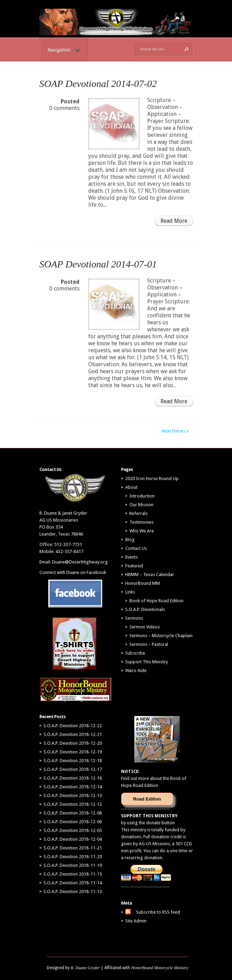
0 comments (64, 108)
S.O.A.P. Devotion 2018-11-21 (73, 848)
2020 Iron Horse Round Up (152, 478)
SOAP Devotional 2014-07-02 (98, 84)
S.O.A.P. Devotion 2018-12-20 (73, 743)
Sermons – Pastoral (149, 644)
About (131, 487)
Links (130, 592)
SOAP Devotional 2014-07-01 (98, 264)
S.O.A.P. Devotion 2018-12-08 (73, 813)
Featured (134, 566)
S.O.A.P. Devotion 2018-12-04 (73, 839)
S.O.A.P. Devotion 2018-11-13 (73, 891)
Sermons (134, 618)
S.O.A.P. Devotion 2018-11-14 (73, 883)
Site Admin (136, 921)
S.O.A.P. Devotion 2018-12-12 (73, 804)
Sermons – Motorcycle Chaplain (161, 636)
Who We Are (142, 531)
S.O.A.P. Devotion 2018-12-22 (73, 726)
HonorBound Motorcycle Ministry (160, 968)
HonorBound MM (143, 583)
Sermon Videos (145, 627)
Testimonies (141, 522)
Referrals (139, 513)
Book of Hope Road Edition (156, 601)
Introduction (142, 496)
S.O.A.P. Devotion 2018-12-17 (73, 769)
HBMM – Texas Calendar (150, 574)
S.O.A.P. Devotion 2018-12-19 (73, 752)
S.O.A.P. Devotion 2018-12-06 (73, 822)
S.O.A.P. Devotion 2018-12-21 (73, 734)
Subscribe (135, 653)
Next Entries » (175, 431)
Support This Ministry (147, 662)
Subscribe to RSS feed (158, 912)
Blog (130, 540)
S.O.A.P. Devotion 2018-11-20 (73, 857)
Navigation (64, 50)
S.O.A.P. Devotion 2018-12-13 (73, 795)
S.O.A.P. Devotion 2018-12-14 (73, 787)
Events (132, 557)
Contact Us (136, 548)
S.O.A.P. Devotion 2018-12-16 (73, 778)
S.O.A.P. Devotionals (145, 609)
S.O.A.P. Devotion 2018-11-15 (73, 874)
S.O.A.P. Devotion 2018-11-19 (73, 865)
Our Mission (141, 505)
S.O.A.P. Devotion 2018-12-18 (73, 761)
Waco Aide (136, 670)
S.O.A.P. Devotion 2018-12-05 (73, 830)
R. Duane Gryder (85, 968)
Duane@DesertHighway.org (80, 562)
